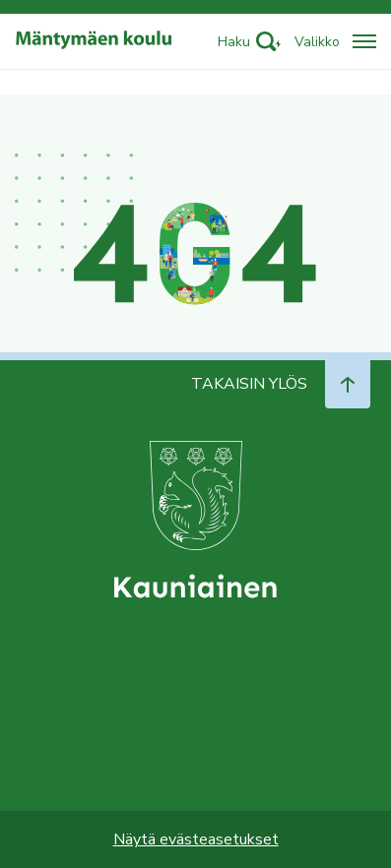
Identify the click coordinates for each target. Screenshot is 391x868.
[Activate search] (249, 42)
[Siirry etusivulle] (94, 41)
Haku (234, 42)
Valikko (317, 42)
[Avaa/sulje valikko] (335, 42)
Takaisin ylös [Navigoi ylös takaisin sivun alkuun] (281, 384)
